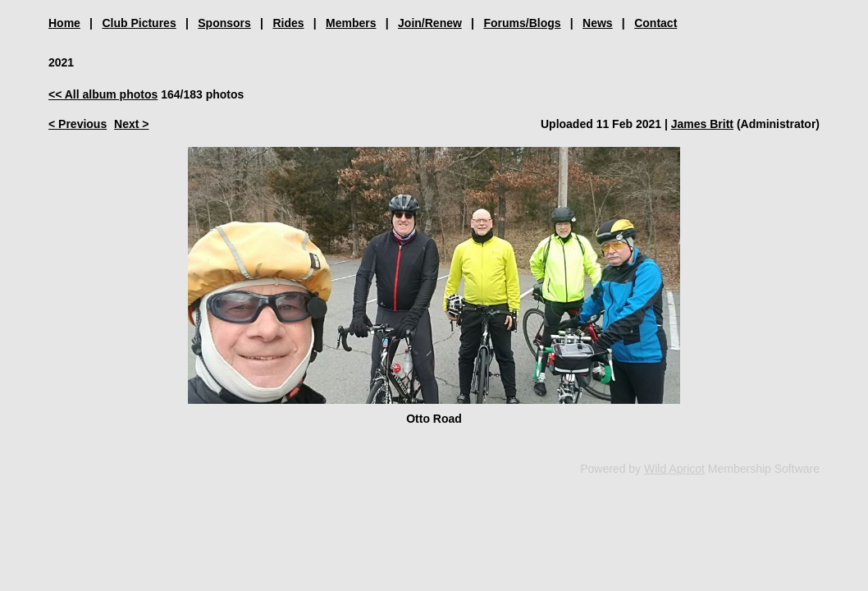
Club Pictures (139, 23)
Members (351, 23)
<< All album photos (103, 94)
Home (64, 23)
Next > (131, 124)
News (598, 23)
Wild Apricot (674, 469)
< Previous (78, 124)
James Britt (702, 124)
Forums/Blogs (522, 23)
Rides (288, 23)
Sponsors (224, 23)
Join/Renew (430, 23)
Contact (656, 23)
